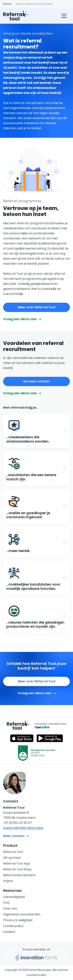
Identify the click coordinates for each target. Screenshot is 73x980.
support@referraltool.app (23, 828)
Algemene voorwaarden (22, 914)
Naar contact (16, 836)
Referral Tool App (17, 863)
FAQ (6, 903)
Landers (9, 932)
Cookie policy (13, 926)
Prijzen (8, 881)
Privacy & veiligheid (18, 920)
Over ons (10, 909)
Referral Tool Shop (17, 869)
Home (7, 4)
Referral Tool (13, 852)
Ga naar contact (36, 381)
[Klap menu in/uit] (64, 16)
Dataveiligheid (14, 897)
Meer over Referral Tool (36, 307)
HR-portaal (12, 858)
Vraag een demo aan (22, 319)
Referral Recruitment (19, 875)
